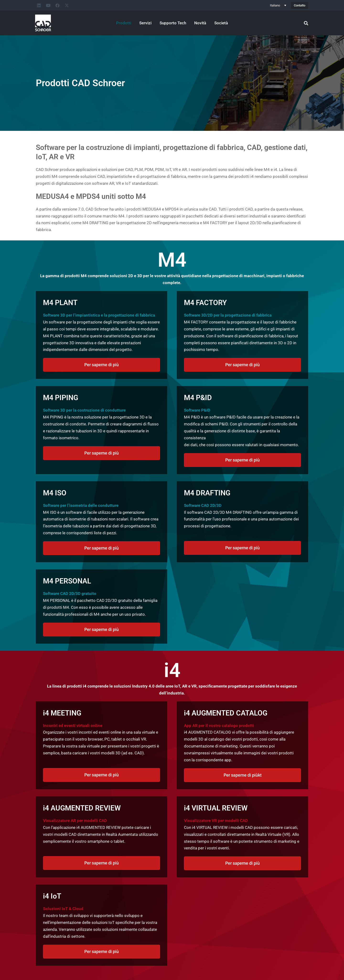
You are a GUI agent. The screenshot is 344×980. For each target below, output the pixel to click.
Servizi (145, 23)
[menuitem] (278, 5)
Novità (200, 23)
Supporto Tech (173, 23)
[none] (278, 5)
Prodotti (124, 23)
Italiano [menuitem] (275, 5)
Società (221, 23)
